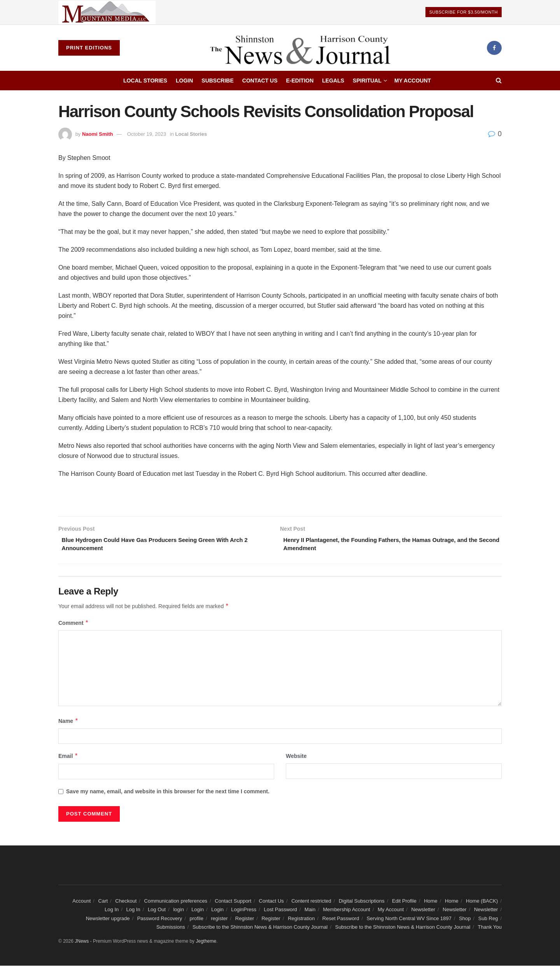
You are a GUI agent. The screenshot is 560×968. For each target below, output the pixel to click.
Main (310, 912)
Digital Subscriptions (362, 903)
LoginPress (244, 912)
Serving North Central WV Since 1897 (409, 921)
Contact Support (233, 903)
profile (197, 921)
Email (68, 759)
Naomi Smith (97, 134)
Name (68, 723)
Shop (465, 921)
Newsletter (423, 912)
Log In (112, 912)
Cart (103, 903)
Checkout (126, 903)
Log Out (157, 912)
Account (81, 903)
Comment (73, 625)
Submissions (171, 930)
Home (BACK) (482, 903)
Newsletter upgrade (108, 921)
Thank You (490, 930)
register (219, 921)
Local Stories (145, 81)
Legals (333, 81)
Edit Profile (404, 903)
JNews (82, 943)
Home (431, 903)
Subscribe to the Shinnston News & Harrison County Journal (260, 930)
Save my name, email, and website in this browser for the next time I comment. (168, 794)
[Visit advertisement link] (107, 12)
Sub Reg (488, 921)
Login (184, 81)
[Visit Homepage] (303, 48)
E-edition (300, 81)
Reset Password (341, 921)
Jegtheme (206, 943)
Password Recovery (160, 921)
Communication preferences (176, 903)
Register (245, 921)
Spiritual (367, 81)
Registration (301, 921)
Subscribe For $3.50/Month (464, 12)
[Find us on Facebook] (494, 48)
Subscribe (217, 81)
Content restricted (311, 903)
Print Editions (89, 48)
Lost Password (281, 912)
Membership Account (347, 912)
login (178, 912)
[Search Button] (499, 81)
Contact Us (260, 81)
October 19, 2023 (147, 134)
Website (296, 759)
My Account (413, 81)
